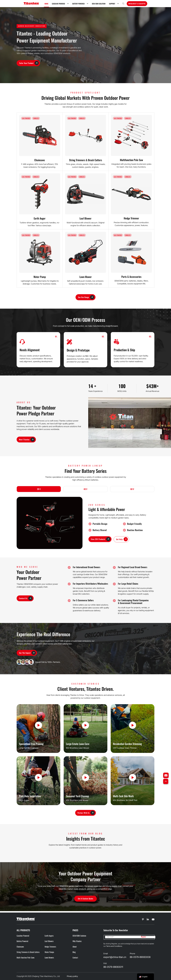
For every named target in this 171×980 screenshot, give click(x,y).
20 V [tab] (39, 489)
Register (144, 937)
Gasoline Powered (58, 4)
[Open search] (123, 4)
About (75, 947)
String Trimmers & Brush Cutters (86, 160)
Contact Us (26, 599)
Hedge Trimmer (131, 218)
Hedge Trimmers (50, 947)
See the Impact (28, 653)
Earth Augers (49, 936)
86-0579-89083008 (140, 957)
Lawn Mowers (49, 958)
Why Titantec (77, 941)
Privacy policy (72, 976)
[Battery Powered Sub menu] (88, 4)
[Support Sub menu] (118, 4)
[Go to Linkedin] (143, 919)
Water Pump (40, 277)
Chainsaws (40, 160)
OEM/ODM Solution (99, 4)
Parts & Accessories (131, 277)
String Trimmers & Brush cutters (28, 952)
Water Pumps (49, 952)
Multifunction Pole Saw (131, 160)
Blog (74, 952)
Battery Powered (78, 4)
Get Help (123, 540)
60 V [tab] (132, 489)
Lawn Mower (86, 277)
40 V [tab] (85, 489)
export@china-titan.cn (115, 957)
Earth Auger (40, 218)
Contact (75, 958)
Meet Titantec (27, 440)
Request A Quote (137, 4)
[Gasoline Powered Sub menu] (68, 4)
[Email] (123, 937)
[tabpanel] (85, 523)
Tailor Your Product (29, 63)
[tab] (39, 489)
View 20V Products (101, 540)
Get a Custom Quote (85, 900)
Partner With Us (86, 814)
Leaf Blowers (49, 941)
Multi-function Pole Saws (26, 958)
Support (112, 4)
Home (46, 4)
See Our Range (86, 297)
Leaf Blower (85, 218)
